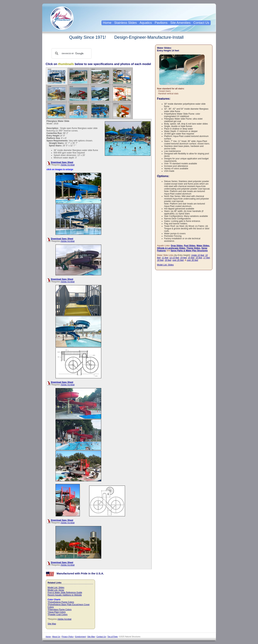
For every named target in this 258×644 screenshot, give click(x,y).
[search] (75, 53)
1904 (57, 110)
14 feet (183, 258)
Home (107, 23)
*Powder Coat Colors (58, 615)
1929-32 (122, 110)
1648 (100, 93)
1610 (78, 93)
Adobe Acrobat (68, 165)
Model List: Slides (56, 588)
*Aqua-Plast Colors (57, 612)
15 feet (191, 258)
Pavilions (161, 23)
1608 (57, 93)
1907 (78, 110)
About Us (56, 637)
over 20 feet (178, 260)
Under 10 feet (198, 255)
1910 (100, 76)
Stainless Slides (125, 23)
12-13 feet (174, 258)
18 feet (160, 260)
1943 (122, 76)
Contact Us (201, 23)
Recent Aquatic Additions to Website (65, 595)
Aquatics (146, 23)
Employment (81, 637)
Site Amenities (180, 23)
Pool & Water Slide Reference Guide (65, 592)
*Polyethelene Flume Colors (61, 602)
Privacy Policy (68, 637)
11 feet (165, 258)
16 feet (199, 258)
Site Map (52, 624)
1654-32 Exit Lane (122, 93)
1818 (57, 76)
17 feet (206, 258)
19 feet (168, 260)
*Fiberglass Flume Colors (60, 610)
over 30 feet (192, 260)
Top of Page (113, 637)
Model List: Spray (56, 590)
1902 (78, 76)
